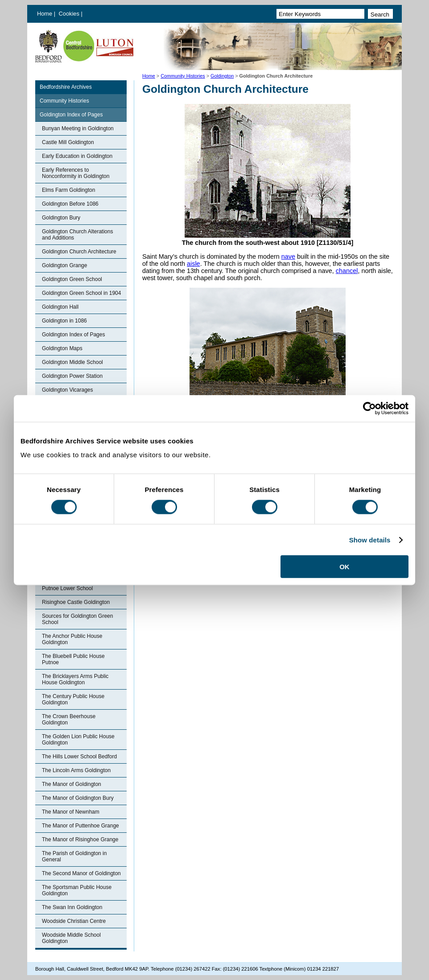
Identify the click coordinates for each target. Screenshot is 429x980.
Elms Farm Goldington (68, 190)
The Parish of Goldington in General (74, 856)
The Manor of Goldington (72, 784)
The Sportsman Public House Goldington (77, 890)
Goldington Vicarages (68, 390)
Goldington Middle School (72, 362)
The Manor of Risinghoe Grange (80, 839)
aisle (194, 264)
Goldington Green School (72, 279)
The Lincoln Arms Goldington (76, 770)
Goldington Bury (61, 218)
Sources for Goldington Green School (77, 619)
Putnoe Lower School (67, 588)
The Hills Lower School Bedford (79, 757)
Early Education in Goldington (77, 156)
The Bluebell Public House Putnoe (73, 659)
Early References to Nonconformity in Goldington (76, 173)
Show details (370, 540)
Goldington (222, 76)
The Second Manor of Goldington (81, 873)
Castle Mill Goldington (68, 142)
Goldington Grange (64, 265)
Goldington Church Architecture (79, 252)
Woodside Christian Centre (74, 921)
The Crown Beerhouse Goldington (69, 719)
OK (344, 567)
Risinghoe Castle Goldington (76, 602)
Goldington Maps (62, 348)
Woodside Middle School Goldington (71, 938)
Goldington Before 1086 (70, 204)
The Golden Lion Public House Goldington (78, 740)
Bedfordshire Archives (66, 87)
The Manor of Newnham (71, 812)
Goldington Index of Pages (71, 115)
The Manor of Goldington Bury (78, 798)
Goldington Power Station (72, 376)
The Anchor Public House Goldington (72, 639)
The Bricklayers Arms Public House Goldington (75, 679)
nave (288, 256)
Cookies (70, 14)
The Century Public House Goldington (73, 699)
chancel (347, 271)
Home (45, 14)
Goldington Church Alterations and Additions (77, 235)
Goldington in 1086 (64, 321)
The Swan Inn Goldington (72, 907)
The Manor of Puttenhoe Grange (80, 826)
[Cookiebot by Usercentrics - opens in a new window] (369, 408)
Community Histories (183, 76)
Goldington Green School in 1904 (81, 293)
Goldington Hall (60, 307)
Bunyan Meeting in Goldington (78, 128)
